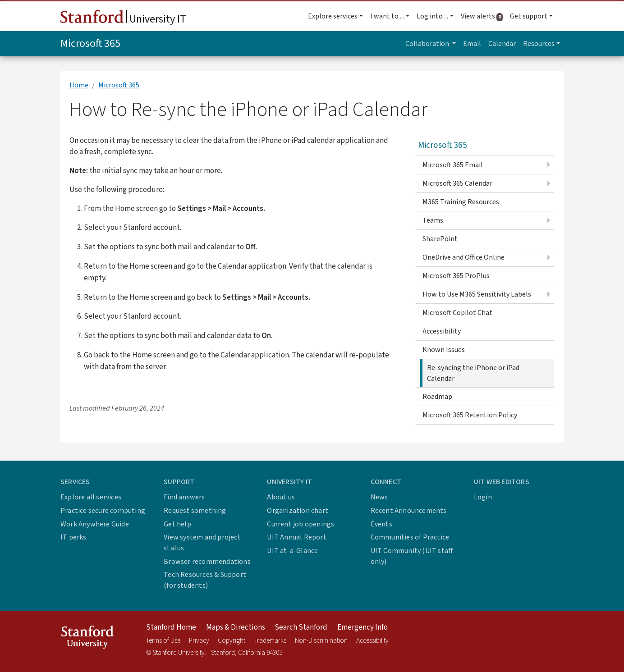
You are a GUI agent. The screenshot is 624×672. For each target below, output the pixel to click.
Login (483, 497)
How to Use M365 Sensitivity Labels (477, 294)
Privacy (199, 641)
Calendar (502, 44)
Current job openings (301, 524)
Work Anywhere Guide (95, 524)
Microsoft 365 (90, 43)
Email (472, 44)
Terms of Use (163, 641)
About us (281, 497)
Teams (433, 220)
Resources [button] (539, 44)
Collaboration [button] (428, 44)
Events (381, 524)
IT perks (73, 537)
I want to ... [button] (387, 16)
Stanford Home (171, 627)
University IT (123, 18)
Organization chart (298, 511)
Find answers (184, 497)
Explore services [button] (333, 16)
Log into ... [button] (432, 16)
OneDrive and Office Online (463, 257)
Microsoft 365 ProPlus (456, 276)
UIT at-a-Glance (292, 551)
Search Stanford (301, 627)
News (379, 497)
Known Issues (444, 350)
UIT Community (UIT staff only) (412, 556)
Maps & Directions (236, 627)
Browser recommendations (207, 562)
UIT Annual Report (296, 537)
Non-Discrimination (321, 641)
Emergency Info (362, 627)
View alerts (484, 16)
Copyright (232, 641)
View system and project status (202, 543)
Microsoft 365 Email (453, 165)
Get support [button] (529, 16)
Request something (195, 511)
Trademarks (270, 641)
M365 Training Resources (461, 202)
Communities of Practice (410, 537)
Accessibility (442, 331)
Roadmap (437, 397)
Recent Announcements (409, 511)
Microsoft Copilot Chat (457, 313)
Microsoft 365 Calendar (457, 183)
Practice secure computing (103, 511)
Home (79, 85)
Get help (177, 524)
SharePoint (440, 239)
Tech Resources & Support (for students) (205, 580)
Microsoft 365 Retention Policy (470, 415)
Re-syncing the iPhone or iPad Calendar (473, 373)
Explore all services (91, 497)
